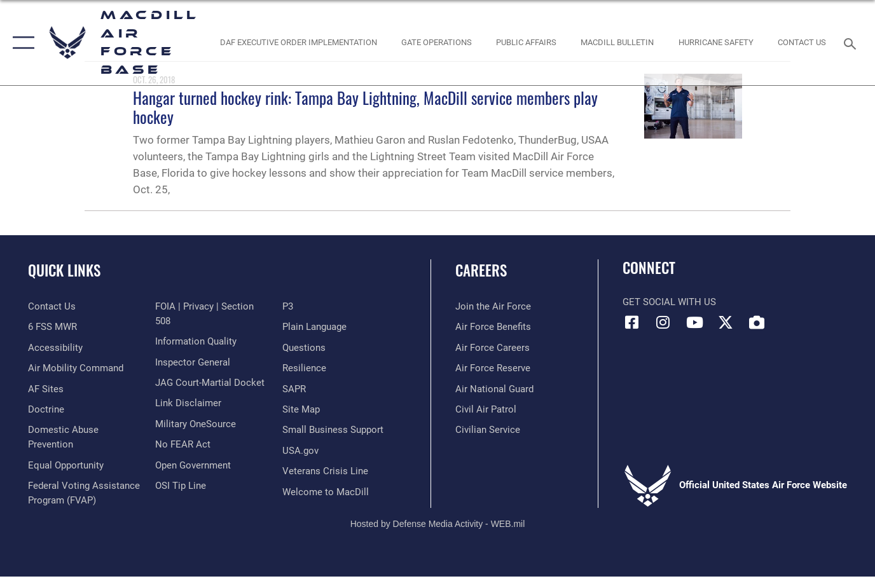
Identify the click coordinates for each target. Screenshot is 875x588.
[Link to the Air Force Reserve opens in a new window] (493, 368)
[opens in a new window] (46, 389)
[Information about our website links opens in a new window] (188, 403)
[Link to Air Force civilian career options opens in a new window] (488, 430)
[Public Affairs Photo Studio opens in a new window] (527, 43)
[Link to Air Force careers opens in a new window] (493, 348)
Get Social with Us (669, 302)
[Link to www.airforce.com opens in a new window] (493, 306)
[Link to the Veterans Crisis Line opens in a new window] (325, 471)
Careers (481, 270)
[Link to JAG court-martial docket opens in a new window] (210, 383)
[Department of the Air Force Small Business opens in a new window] (333, 430)
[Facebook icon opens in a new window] (632, 322)
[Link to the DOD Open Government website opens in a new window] (193, 465)
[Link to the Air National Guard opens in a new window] (494, 389)
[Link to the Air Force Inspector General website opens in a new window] (193, 362)
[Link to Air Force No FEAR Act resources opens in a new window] (183, 444)
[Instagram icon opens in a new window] (663, 322)
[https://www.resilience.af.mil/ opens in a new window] (304, 368)
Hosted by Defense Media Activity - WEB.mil (438, 524)
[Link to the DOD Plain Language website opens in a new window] (314, 327)
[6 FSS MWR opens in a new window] (52, 327)
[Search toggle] (852, 43)
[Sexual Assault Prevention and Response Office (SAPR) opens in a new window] (294, 389)
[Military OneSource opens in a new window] (196, 424)
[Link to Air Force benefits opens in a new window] (493, 327)
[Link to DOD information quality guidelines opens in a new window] (196, 341)
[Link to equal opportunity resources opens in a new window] (66, 465)
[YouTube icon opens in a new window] (694, 322)
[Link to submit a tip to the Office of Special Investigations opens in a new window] (181, 486)
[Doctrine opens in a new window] (46, 409)
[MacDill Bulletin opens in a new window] (617, 43)
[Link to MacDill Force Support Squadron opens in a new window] (326, 492)
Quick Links (64, 270)
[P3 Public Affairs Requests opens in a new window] (288, 306)
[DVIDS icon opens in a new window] (757, 322)
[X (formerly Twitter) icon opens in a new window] (726, 322)
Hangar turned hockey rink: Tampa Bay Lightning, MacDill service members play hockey (365, 107)
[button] (21, 43)
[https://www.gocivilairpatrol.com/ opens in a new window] (486, 409)
